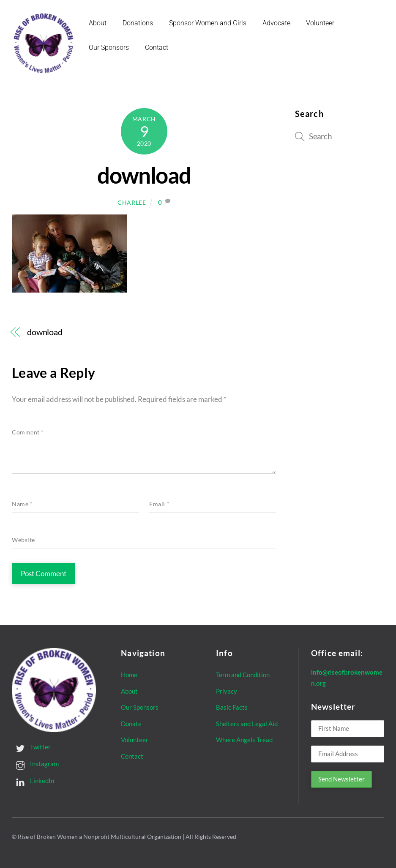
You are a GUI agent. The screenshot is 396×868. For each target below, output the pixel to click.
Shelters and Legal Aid (247, 723)
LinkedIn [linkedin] (33, 781)
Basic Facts (232, 707)
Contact (157, 47)
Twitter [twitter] (31, 747)
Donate (131, 723)
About (98, 23)
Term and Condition (243, 675)
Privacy (227, 691)
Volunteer (321, 23)
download (144, 175)
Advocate (276, 23)
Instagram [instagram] (35, 764)
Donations (138, 23)
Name (22, 504)
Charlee (132, 202)
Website (23, 540)
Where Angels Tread (244, 740)
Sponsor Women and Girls (208, 23)
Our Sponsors (109, 47)
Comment (28, 432)
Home (129, 675)
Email (159, 504)
